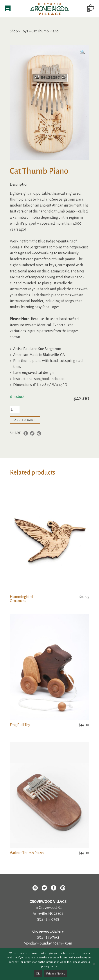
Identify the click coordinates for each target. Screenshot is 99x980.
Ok (38, 973)
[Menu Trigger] (8, 8)
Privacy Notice (56, 973)
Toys (25, 31)
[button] (83, 52)
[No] (94, 964)
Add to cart (25, 420)
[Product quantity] (15, 409)
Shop (14, 31)
